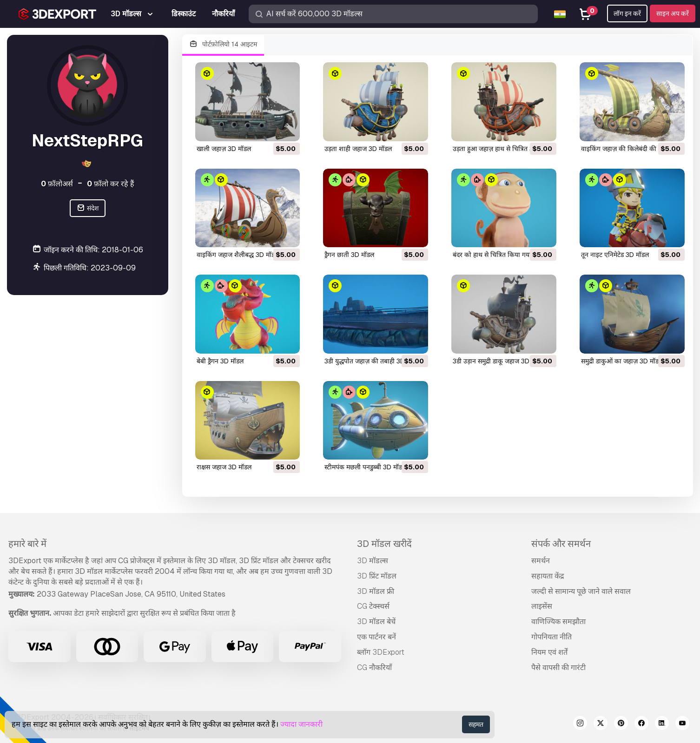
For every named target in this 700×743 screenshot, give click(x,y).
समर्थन (541, 561)
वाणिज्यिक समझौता (558, 621)
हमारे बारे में (27, 544)
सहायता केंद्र (548, 576)
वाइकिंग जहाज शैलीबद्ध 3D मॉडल (238, 255)
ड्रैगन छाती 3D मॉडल (349, 255)
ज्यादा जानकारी (301, 724)
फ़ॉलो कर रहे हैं (111, 184)
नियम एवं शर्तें (549, 652)
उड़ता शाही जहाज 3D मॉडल (358, 149)
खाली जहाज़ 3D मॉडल (224, 149)
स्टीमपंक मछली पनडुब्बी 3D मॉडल (365, 467)
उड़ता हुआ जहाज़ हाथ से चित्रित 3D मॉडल (503, 149)
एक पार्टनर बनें (376, 637)
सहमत (476, 724)
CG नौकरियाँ (374, 667)
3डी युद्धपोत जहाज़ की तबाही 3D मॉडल (372, 361)
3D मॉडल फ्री (376, 591)
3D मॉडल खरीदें (384, 544)
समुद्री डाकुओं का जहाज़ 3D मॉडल (622, 361)
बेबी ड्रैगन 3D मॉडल (220, 361)
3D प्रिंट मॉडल (377, 576)
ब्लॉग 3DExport (381, 652)
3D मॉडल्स (373, 561)
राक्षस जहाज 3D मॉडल (224, 467)
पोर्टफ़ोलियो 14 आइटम (223, 44)
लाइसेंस (542, 606)
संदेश (88, 208)
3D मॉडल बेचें (376, 621)
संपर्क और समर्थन (561, 544)
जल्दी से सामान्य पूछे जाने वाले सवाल (581, 591)
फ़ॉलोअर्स (57, 184)
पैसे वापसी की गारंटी (558, 667)
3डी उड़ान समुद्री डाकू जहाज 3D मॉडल (499, 361)
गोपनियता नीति (551, 637)
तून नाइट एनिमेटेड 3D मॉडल (615, 255)
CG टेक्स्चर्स (373, 606)
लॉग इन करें (627, 13)
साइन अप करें (673, 13)
